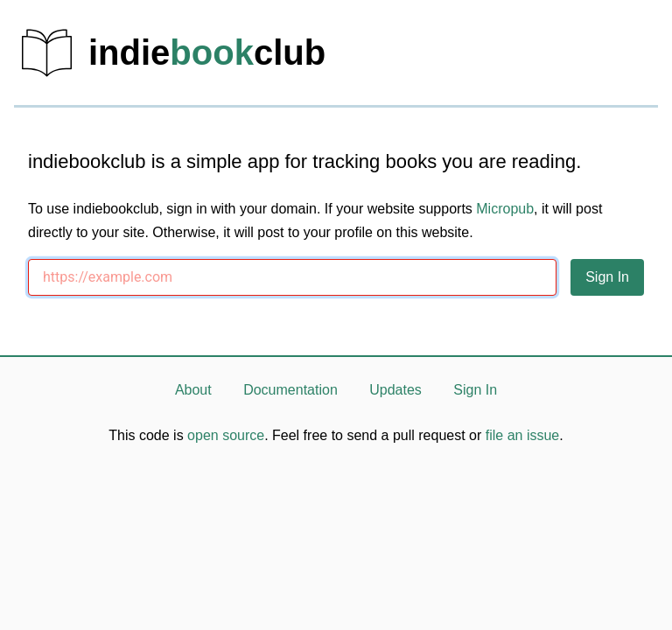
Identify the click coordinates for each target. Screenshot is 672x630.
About (193, 390)
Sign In (475, 390)
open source (226, 435)
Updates (395, 390)
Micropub (505, 209)
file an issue (523, 435)
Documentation (290, 390)
